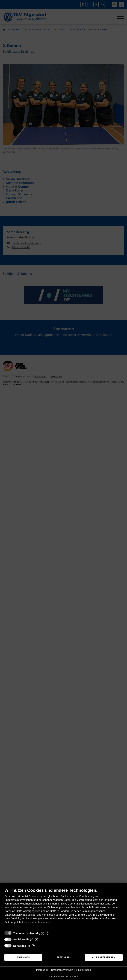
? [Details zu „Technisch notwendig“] (47, 933)
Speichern (63, 957)
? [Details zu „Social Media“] (37, 939)
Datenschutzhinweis (62, 970)
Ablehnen (23, 957)
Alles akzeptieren (104, 957)
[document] (63, 908)
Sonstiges (20, 946)
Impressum (42, 970)
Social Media (21, 939)
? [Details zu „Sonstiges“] (33, 946)
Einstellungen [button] (83, 970)
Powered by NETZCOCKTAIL (63, 977)
